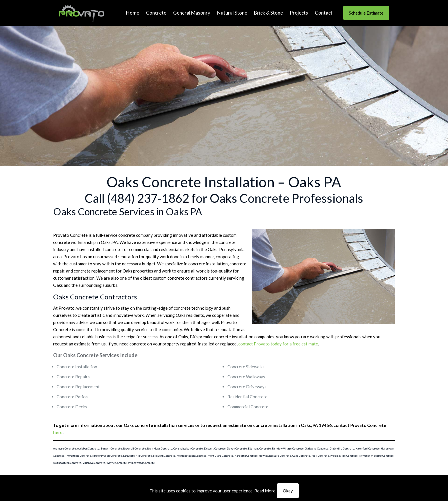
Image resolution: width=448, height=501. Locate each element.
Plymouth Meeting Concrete (376, 456)
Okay (288, 491)
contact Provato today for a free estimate (278, 344)
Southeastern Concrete (67, 463)
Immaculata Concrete (78, 456)
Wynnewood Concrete (141, 463)
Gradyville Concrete (342, 449)
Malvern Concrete (164, 456)
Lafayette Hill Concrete (138, 456)
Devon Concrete (237, 449)
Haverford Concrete (368, 449)
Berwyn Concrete (111, 449)
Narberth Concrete (246, 456)
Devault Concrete (215, 449)
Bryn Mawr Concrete (160, 449)
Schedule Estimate (366, 13)
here (58, 432)
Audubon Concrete (88, 449)
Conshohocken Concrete (188, 449)
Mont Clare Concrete (221, 456)
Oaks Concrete (301, 456)
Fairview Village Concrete (288, 449)
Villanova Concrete (94, 463)
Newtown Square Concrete (275, 456)
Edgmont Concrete (259, 449)
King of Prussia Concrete (107, 456)
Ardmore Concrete (65, 449)
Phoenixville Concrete (344, 456)
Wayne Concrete (117, 463)
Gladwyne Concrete (317, 449)
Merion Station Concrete (192, 456)
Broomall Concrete (135, 449)
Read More (265, 491)
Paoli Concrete (320, 456)
